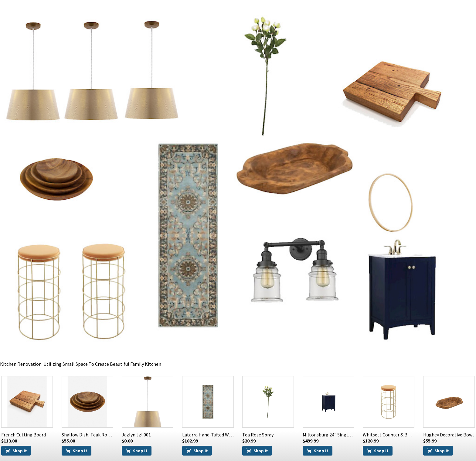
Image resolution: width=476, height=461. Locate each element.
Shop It (16, 451)
